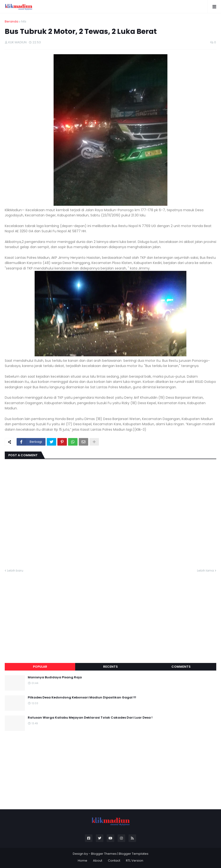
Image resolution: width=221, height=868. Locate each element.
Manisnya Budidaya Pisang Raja (55, 677)
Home (83, 861)
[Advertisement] (110, 612)
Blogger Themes (104, 854)
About (98, 861)
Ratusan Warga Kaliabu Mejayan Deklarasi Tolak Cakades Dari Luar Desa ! (90, 718)
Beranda (12, 21)
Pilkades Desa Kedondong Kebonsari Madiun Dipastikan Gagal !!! (82, 698)
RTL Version (135, 861)
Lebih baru (15, 570)
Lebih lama (205, 570)
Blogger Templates (134, 854)
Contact (114, 861)
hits (24, 21)
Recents (110, 667)
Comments (181, 667)
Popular (40, 667)
